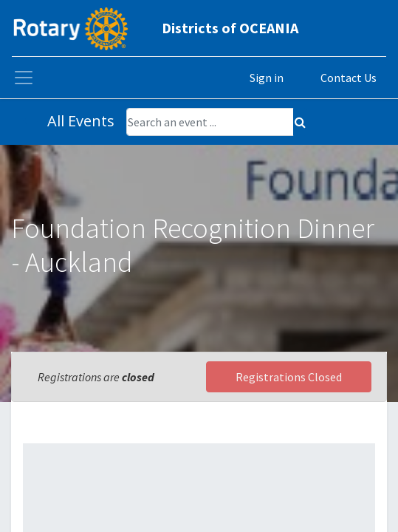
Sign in (267, 78)
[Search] (300, 122)
